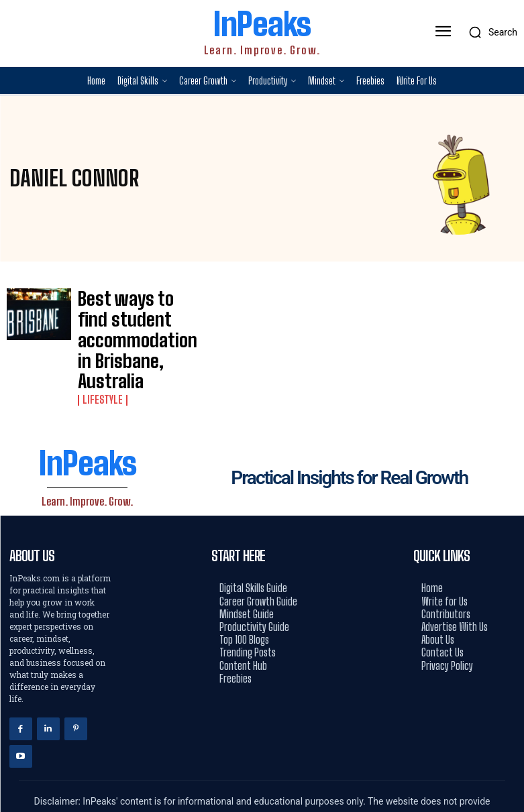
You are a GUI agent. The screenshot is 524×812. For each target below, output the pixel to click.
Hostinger (308, 778)
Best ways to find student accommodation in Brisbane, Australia (120, 312)
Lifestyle (100, 344)
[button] (489, 32)
